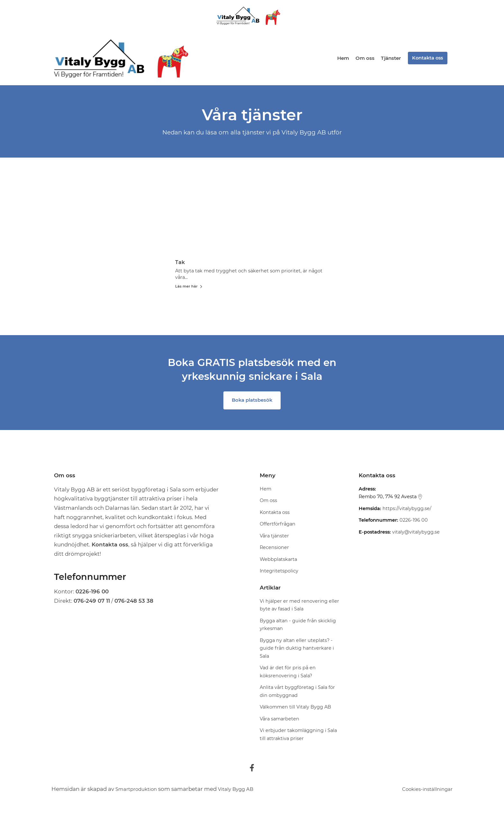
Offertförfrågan (278, 526)
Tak (201, 262)
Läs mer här (210, 286)
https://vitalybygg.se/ (407, 510)
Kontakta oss (427, 58)
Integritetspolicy (279, 572)
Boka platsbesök (252, 402)
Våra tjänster (274, 537)
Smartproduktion (139, 790)
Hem (342, 58)
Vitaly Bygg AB (244, 790)
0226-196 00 (414, 522)
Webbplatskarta (278, 561)
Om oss (364, 58)
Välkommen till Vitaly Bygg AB (295, 708)
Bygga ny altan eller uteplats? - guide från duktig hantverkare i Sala (297, 649)
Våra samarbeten (279, 720)
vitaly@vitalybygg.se (416, 533)
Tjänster (390, 58)
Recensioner (274, 549)
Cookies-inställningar (424, 790)
